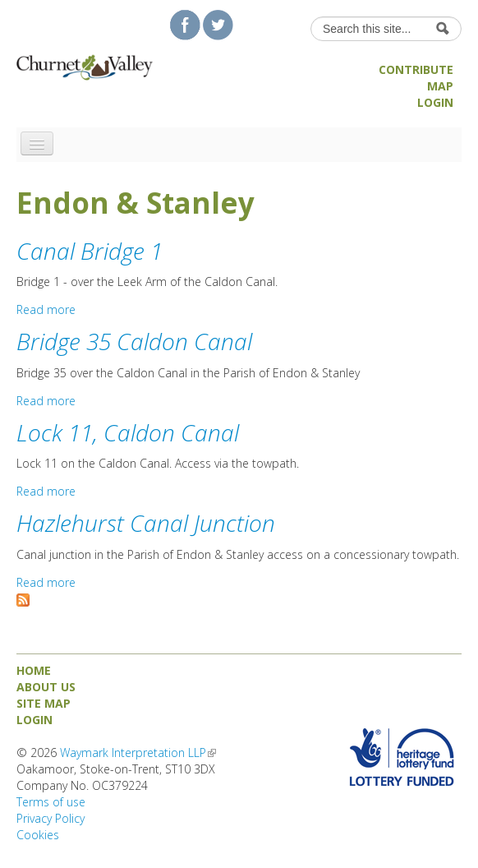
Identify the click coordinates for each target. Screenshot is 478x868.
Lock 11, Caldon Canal (128, 432)
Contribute (416, 69)
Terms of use (51, 802)
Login (435, 102)
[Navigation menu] (37, 143)
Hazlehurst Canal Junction (146, 523)
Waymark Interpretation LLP (138, 753)
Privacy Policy (51, 818)
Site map (44, 703)
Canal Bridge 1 (90, 251)
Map (440, 86)
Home (34, 670)
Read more (46, 309)
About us (46, 687)
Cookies (38, 835)
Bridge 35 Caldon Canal (134, 341)
